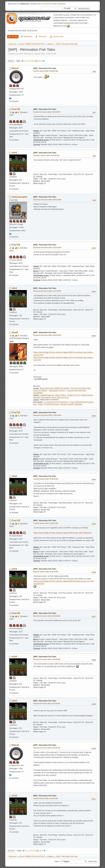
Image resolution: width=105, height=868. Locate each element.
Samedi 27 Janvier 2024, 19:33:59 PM (46, 155)
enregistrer (61, 4)
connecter (45, 4)
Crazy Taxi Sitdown (40, 391)
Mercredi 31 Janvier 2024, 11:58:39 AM (47, 659)
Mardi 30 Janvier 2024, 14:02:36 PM (46, 572)
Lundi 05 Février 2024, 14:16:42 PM (45, 798)
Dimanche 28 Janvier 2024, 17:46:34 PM (47, 415)
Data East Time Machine (42, 398)
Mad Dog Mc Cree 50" (57, 391)
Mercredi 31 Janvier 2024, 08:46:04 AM (47, 616)
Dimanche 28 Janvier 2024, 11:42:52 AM (47, 248)
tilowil (15, 332)
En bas (11, 61)
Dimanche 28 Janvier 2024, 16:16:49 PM (47, 335)
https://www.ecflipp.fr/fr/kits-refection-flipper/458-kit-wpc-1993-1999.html (62, 533)
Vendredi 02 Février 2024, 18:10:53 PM (47, 748)
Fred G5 (16, 109)
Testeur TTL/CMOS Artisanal (49, 404)
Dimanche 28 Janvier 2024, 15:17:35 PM (47, 291)
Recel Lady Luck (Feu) (60, 398)
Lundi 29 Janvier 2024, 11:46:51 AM (46, 523)
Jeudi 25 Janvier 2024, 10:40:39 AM (45, 71)
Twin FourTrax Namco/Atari (81, 388)
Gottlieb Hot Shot (73, 395)
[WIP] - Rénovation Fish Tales (45, 68)
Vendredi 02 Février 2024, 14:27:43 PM (47, 704)
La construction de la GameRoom (56, 402)
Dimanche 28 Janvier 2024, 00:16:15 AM (47, 200)
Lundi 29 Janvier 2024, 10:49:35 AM (46, 479)
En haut (11, 851)
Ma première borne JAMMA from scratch (54, 388)
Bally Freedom (61, 395)
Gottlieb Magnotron (47, 395)
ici (93, 15)
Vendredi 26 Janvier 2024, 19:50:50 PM (47, 112)
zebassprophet (20, 197)
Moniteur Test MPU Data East (71, 404)
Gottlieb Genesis (87, 395)
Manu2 (15, 68)
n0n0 (14, 153)
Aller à (57, 861)
